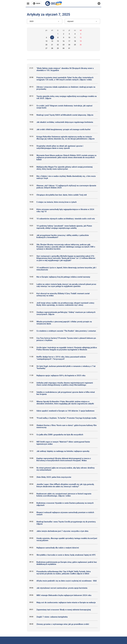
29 (58, 48)
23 (63, 45)
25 (75, 45)
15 (58, 41)
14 (52, 41)
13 (46, 41)
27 (46, 48)
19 (81, 41)
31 (69, 48)
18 (75, 41)
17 (69, 41)
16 (63, 41)
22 (58, 45)
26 (81, 45)
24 (69, 45)
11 (75, 37)
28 (52, 48)
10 (69, 37)
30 (63, 48)
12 (81, 37)
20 (46, 45)
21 (52, 45)
